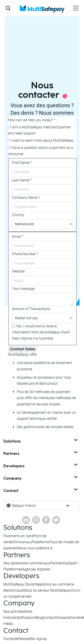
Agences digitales (36, 569)
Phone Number (25, 254)
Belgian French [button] (24, 506)
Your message (23, 289)
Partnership (60, 563)
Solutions (41, 441)
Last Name (22, 180)
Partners (41, 454)
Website (18, 271)
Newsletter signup (33, 639)
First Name (22, 163)
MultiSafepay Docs (18, 584)
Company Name (26, 198)
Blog (39, 618)
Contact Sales (23, 349)
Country (18, 215)
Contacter (11, 639)
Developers (41, 466)
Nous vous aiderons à (35, 548)
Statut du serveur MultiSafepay (47, 590)
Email (18, 237)
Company (41, 479)
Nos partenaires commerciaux (27, 563)
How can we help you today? (32, 120)
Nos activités (14, 612)
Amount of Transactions (31, 309)
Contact (41, 491)
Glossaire (63, 618)
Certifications (25, 618)
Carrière (76, 618)
